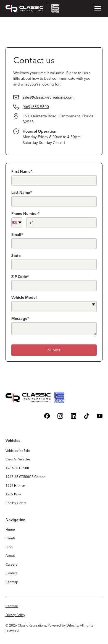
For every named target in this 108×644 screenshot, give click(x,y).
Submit (54, 350)
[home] (33, 9)
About (10, 556)
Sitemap (12, 582)
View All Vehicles (18, 459)
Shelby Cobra (16, 503)
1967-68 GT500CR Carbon (26, 477)
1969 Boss (13, 494)
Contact (11, 573)
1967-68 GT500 (17, 468)
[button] (97, 9)
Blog (9, 547)
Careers (11, 564)
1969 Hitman (15, 485)
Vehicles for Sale (18, 451)
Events (10, 538)
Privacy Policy (15, 615)
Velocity (72, 625)
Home (10, 530)
